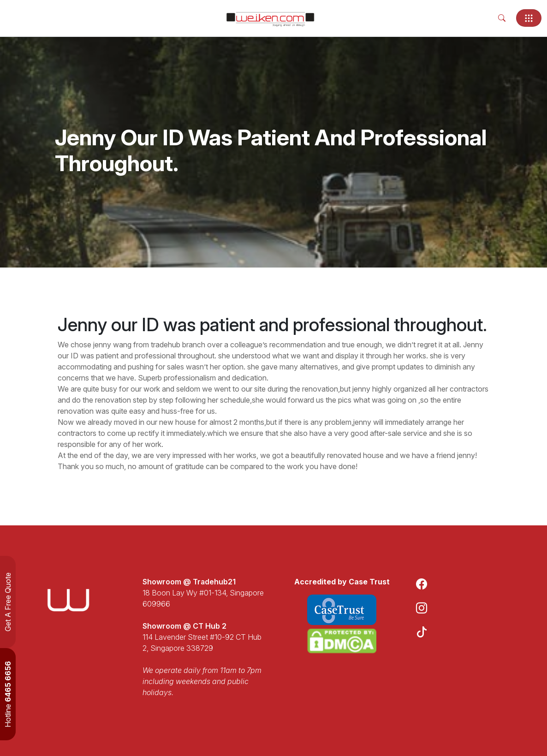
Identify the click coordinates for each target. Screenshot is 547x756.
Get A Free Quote (8, 602)
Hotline (8, 694)
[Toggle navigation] (529, 18)
